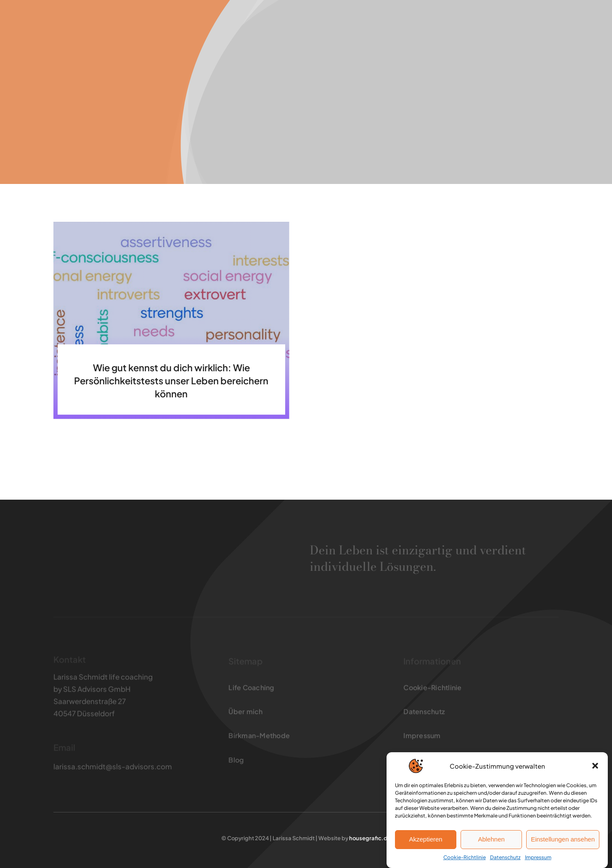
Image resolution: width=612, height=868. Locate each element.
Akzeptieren (425, 840)
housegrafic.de (370, 838)
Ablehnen (491, 840)
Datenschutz (505, 858)
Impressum (538, 858)
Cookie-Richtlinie (465, 858)
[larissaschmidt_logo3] (94, 18)
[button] (595, 767)
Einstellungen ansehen (563, 840)
